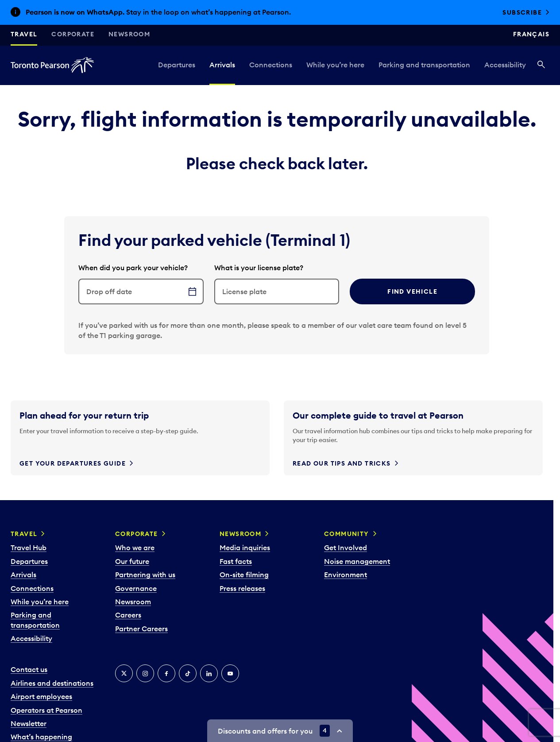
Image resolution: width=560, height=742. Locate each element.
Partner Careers (141, 629)
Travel (24, 34)
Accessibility (505, 65)
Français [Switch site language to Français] (531, 34)
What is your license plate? (259, 268)
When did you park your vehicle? (133, 268)
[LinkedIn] (209, 673)
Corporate (73, 34)
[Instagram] (145, 673)
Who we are (135, 548)
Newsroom (129, 34)
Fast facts (236, 561)
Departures (177, 65)
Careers (128, 615)
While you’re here (335, 65)
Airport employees (41, 696)
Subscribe (522, 12)
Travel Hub (29, 548)
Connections (271, 65)
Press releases (242, 588)
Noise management (357, 561)
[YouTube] (230, 673)
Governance (136, 588)
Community (347, 534)
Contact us (29, 669)
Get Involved (346, 548)
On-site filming (244, 575)
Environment (346, 575)
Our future (132, 561)
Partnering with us (145, 575)
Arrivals (222, 65)
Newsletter (29, 723)
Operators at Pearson (46, 710)
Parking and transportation (424, 65)
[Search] (541, 65)
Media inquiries (245, 548)
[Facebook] (166, 673)
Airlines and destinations (52, 683)
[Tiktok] (188, 673)
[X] (124, 673)
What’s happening (41, 737)
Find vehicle (412, 291)
